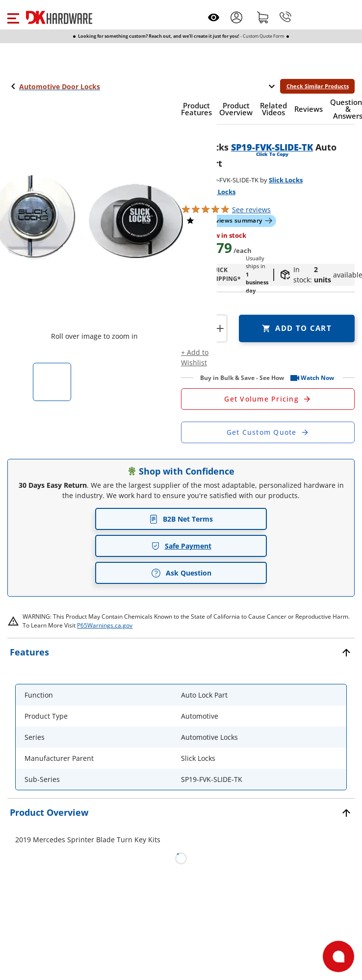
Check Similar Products (318, 86)
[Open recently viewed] (214, 17)
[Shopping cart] (263, 17)
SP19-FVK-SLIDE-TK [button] (272, 147)
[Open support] (338, 956)
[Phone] (285, 17)
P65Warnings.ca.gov (105, 625)
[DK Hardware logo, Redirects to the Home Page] (59, 17)
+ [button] (220, 328)
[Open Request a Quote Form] (268, 399)
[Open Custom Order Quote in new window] (268, 432)
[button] (13, 17)
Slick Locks (286, 180)
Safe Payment (181, 546)
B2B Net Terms (181, 519)
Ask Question (181, 573)
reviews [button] (251, 210)
